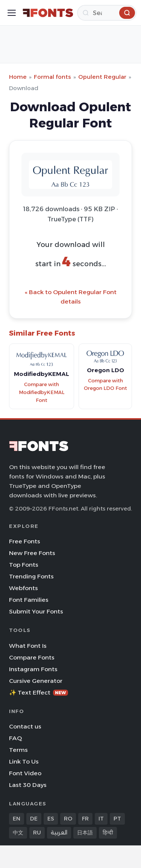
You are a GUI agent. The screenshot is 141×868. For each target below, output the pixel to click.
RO (68, 819)
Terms (18, 750)
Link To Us (24, 761)
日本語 (85, 833)
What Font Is (28, 646)
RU (37, 833)
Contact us (25, 726)
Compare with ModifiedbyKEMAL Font (42, 392)
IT (101, 819)
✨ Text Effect (39, 692)
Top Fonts (24, 565)
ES (51, 819)
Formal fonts (52, 77)
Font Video (25, 773)
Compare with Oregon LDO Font (105, 385)
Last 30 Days (28, 785)
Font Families (29, 600)
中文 (18, 833)
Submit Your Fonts (36, 611)
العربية (59, 833)
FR (85, 819)
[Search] (107, 13)
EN (17, 819)
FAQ (15, 738)
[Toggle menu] (12, 13)
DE (34, 819)
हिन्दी (108, 833)
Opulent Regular (102, 77)
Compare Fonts (32, 657)
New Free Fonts (32, 553)
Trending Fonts (31, 576)
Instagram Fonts (33, 669)
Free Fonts (25, 541)
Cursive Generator (36, 681)
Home (18, 77)
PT (117, 819)
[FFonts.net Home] (48, 13)
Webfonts (23, 588)
